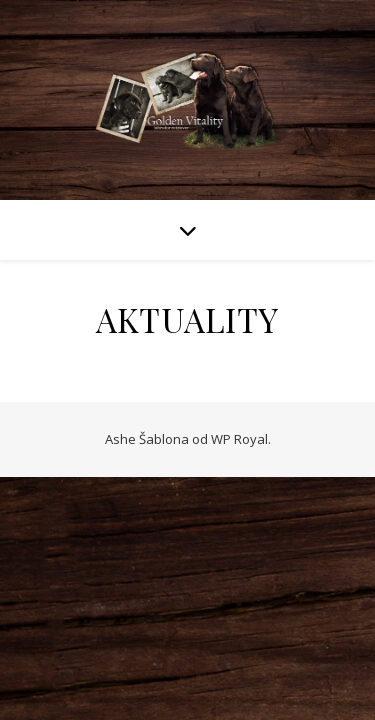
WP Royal (239, 439)
